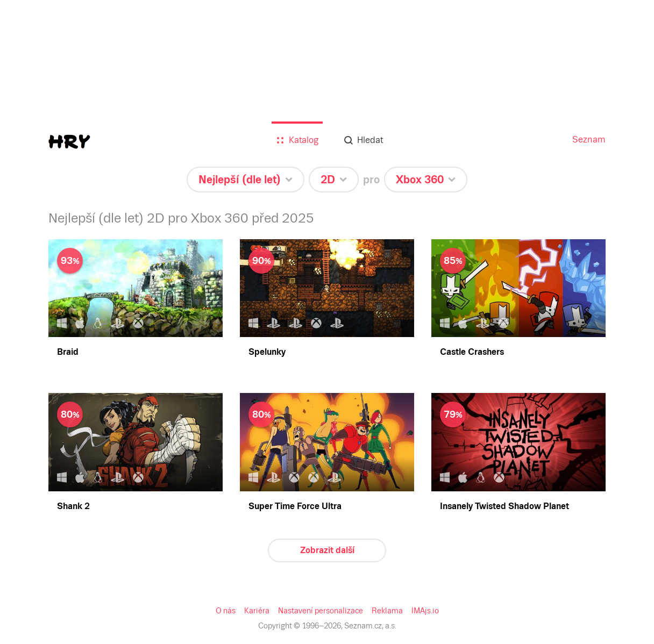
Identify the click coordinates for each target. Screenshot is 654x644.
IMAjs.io (425, 611)
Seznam (589, 139)
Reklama (387, 611)
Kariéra (257, 611)
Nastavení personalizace (321, 611)
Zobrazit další (327, 550)
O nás (226, 611)
